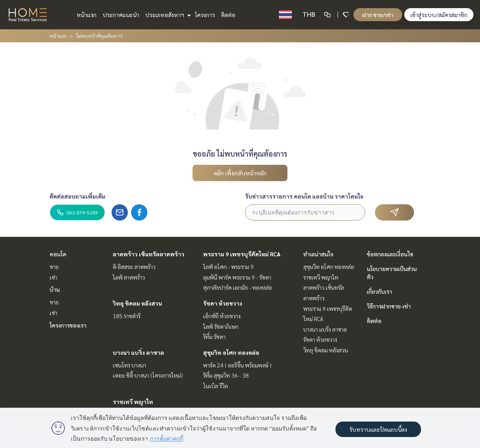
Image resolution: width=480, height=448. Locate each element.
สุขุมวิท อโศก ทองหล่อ (231, 352)
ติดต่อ (228, 15)
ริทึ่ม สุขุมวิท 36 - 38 (226, 375)
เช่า (54, 277)
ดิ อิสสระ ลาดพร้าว (134, 267)
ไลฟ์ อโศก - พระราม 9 (228, 267)
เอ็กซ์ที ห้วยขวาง (222, 316)
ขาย (54, 267)
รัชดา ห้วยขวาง (223, 303)
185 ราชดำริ (127, 316)
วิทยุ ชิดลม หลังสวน (137, 303)
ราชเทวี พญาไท (133, 402)
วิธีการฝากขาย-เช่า (389, 306)
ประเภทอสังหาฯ (167, 15)
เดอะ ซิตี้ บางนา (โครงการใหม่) (148, 375)
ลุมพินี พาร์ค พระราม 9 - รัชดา (237, 277)
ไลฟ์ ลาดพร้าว (129, 277)
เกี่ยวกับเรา (379, 291)
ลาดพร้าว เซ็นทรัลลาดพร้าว (149, 254)
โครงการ (205, 15)
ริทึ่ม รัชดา (214, 337)
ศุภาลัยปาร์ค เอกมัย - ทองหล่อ (238, 287)
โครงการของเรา (68, 325)
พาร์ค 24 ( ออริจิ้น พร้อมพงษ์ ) (237, 365)
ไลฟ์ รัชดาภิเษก (221, 326)
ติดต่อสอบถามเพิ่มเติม (78, 196)
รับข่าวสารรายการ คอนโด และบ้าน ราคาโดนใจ (304, 196)
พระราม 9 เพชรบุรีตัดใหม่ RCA (242, 254)
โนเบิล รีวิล (216, 386)
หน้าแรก (87, 15)
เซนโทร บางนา (129, 365)
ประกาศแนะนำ (121, 15)
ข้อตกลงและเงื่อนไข (390, 254)
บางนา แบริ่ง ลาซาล (138, 352)
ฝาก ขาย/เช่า (378, 15)
